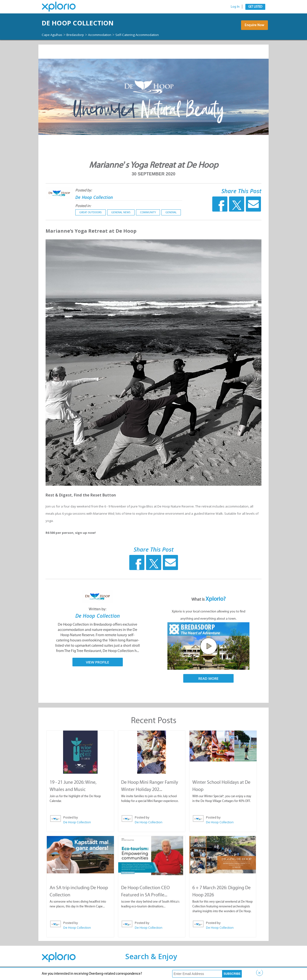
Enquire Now (253, 30)
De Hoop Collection (95, 23)
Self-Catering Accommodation (68, 39)
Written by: (97, 613)
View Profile (97, 666)
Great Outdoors (91, 217)
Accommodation (110, 35)
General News (121, 217)
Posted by (70, 821)
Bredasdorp (81, 35)
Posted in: (83, 210)
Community (148, 217)
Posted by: (84, 194)
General (171, 217)
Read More (208, 683)
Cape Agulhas (54, 35)
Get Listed (255, 7)
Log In (235, 7)
